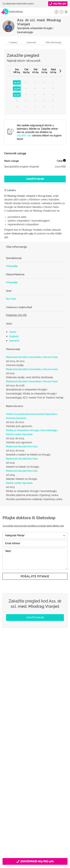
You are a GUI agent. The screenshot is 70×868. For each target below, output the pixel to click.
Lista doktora (35, 773)
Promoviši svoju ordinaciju (35, 756)
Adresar (35, 807)
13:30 (17, 95)
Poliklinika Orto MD (16, 315)
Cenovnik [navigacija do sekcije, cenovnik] (31, 43)
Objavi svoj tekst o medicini (35, 751)
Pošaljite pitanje (35, 576)
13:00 (17, 89)
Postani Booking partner (35, 740)
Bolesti (35, 711)
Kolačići (35, 796)
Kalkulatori (35, 722)
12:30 (17, 82)
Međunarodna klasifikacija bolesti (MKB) (35, 717)
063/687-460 (24, 136)
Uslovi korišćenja (35, 823)
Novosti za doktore (35, 762)
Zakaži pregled (35, 700)
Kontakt (35, 812)
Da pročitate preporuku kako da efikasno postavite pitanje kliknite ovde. (33, 526)
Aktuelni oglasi (35, 818)
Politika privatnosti (35, 791)
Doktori (35, 690)
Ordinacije (35, 695)
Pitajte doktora (35, 706)
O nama (35, 785)
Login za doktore (35, 767)
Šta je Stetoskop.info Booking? (35, 735)
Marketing (35, 801)
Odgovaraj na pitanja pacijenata (35, 745)
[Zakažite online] (35, 179)
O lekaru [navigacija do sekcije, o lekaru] (13, 43)
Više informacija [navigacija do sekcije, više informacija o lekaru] (53, 43)
